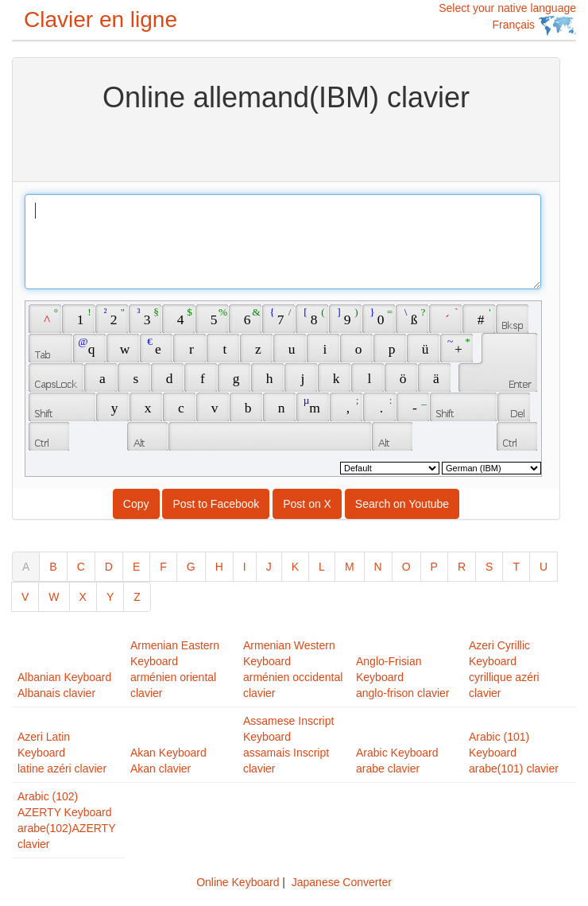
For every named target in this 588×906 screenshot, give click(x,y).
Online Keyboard (238, 882)
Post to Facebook (216, 504)
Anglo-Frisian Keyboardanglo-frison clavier (403, 677)
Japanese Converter (342, 882)
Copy (136, 504)
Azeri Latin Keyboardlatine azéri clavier (62, 753)
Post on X (307, 504)
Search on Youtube (402, 504)
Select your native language (507, 19)
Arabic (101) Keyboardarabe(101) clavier (514, 753)
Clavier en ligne (101, 19)
